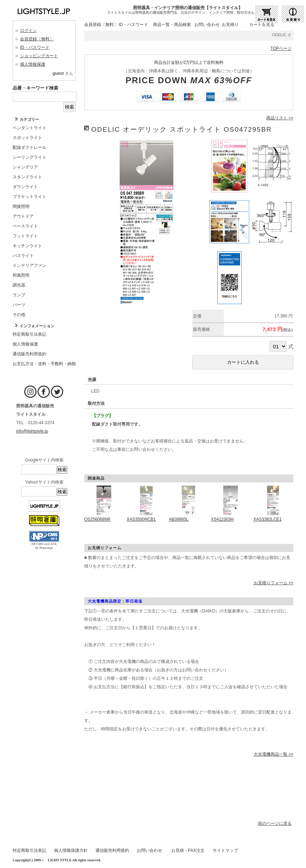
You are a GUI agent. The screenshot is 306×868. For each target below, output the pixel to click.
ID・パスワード (35, 47)
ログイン (28, 31)
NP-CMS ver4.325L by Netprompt (44, 546)
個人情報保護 (33, 64)
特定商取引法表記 (29, 850)
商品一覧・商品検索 (172, 25)
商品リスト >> (280, 118)
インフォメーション (37, 326)
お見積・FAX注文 (188, 850)
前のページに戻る (275, 823)
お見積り (230, 25)
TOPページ (281, 48)
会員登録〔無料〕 (37, 39)
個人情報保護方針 (71, 850)
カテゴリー (29, 119)
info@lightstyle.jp (32, 431)
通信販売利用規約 (112, 850)
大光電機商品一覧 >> (274, 754)
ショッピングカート (39, 56)
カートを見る (262, 25)
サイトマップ (225, 850)
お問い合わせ (207, 25)
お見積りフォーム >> (274, 583)
